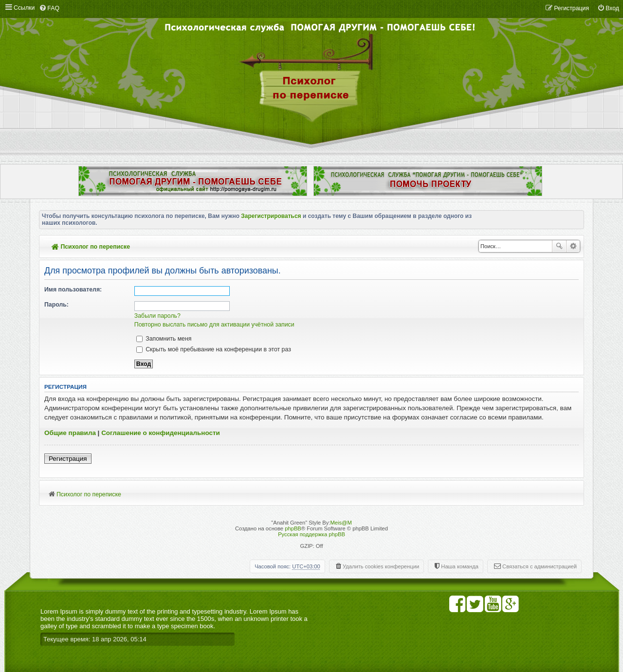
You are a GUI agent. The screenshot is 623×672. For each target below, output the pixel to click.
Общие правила (70, 433)
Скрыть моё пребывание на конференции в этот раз (214, 349)
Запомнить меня (164, 339)
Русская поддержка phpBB (311, 534)
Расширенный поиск (573, 246)
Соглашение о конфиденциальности (161, 433)
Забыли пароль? (157, 316)
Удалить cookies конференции (381, 566)
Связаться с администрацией (540, 566)
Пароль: (56, 305)
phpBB (293, 528)
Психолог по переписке (91, 247)
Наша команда (460, 566)
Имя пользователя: (73, 290)
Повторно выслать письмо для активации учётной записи (214, 325)
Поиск (559, 246)
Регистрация (68, 459)
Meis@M (341, 523)
